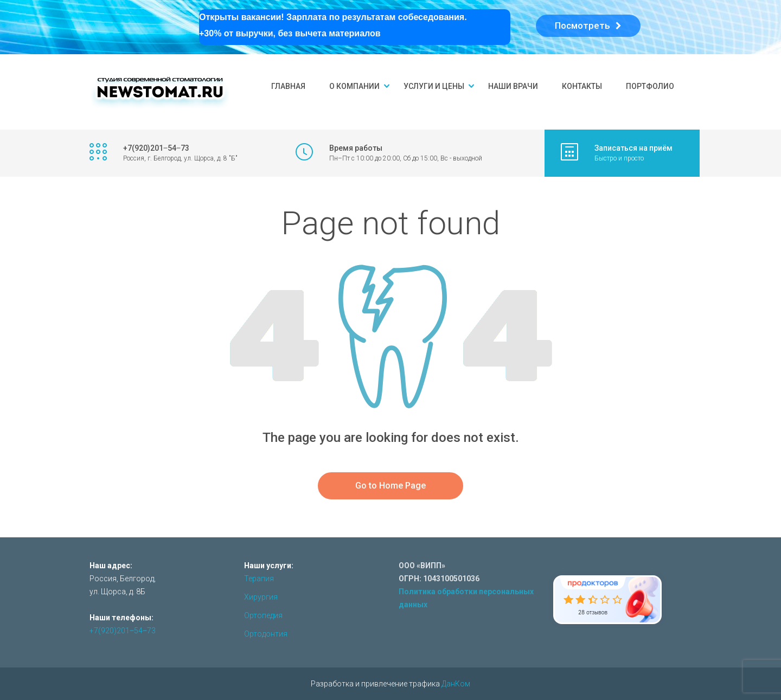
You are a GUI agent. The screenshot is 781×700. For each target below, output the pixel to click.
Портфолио (650, 86)
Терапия (259, 579)
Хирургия (261, 597)
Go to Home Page (390, 486)
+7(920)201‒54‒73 (123, 631)
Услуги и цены (434, 86)
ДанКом (456, 684)
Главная (288, 86)
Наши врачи (513, 86)
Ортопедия (263, 615)
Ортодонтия (266, 634)
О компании (354, 86)
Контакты (582, 86)
